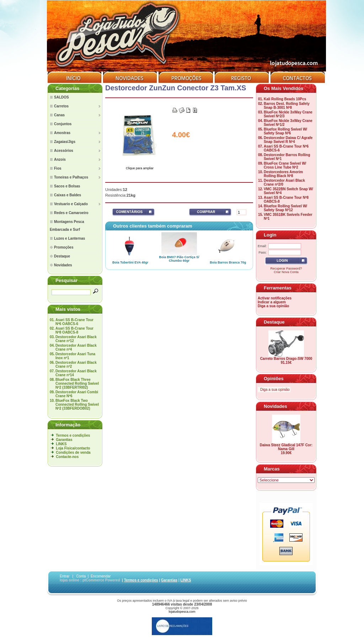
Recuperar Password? (286, 268)
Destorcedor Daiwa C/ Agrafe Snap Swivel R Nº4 (288, 140)
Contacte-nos (67, 457)
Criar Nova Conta (286, 272)
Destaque (274, 322)
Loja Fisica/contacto (73, 448)
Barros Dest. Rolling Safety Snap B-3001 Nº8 (287, 106)
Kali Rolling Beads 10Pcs (285, 99)
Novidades (275, 406)
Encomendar (101, 576)
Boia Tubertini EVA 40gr (130, 262)
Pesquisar (66, 280)
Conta (81, 576)
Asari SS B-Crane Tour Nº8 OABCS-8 (74, 330)
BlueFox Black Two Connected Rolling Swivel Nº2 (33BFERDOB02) (77, 404)
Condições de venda (73, 452)
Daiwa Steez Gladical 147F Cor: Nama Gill (286, 447)
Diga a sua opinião (273, 306)
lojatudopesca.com (182, 612)
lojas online (69, 580)
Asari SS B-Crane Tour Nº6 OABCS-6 (74, 322)
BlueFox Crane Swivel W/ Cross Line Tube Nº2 (285, 165)
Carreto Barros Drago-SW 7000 (286, 359)
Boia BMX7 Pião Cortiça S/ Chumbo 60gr (179, 259)
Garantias (64, 440)
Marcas (272, 469)
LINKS (61, 444)
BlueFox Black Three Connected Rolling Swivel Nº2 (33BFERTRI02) (77, 384)
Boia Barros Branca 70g (228, 262)
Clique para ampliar (140, 167)
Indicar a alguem (272, 302)
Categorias (67, 88)
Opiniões (274, 379)
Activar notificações (275, 298)
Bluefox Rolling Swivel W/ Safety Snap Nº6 (285, 131)
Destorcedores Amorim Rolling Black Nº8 (283, 174)
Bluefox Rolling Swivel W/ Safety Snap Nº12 (285, 208)
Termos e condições (73, 435)
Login (270, 235)
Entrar (65, 576)
